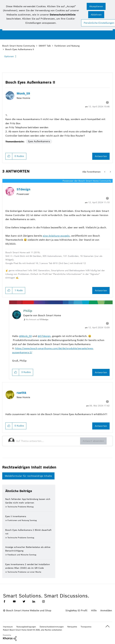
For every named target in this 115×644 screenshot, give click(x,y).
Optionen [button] (9, 56)
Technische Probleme (17, 507)
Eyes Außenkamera (39, 141)
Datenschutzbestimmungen (52, 627)
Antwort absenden (93, 441)
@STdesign (44, 336)
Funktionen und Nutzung (67, 46)
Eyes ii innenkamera (16, 516)
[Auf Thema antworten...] (48, 441)
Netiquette (72, 627)
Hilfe (94, 610)
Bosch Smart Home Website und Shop (29, 610)
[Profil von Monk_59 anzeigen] (23, 93)
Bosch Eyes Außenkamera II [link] (20, 49)
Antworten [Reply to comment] (101, 290)
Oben (108, 626)
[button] (96, 6)
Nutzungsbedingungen (26, 627)
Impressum (8, 627)
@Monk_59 (25, 336)
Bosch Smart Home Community (19, 46)
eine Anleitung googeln (56, 236)
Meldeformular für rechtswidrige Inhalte (28, 476)
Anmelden (106, 610)
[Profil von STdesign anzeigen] (24, 189)
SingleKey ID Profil (76, 610)
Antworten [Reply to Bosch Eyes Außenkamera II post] (101, 156)
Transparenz (86, 627)
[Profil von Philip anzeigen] (28, 311)
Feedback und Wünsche (18, 555)
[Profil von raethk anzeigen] (21, 393)
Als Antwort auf (37, 319)
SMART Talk (45, 46)
